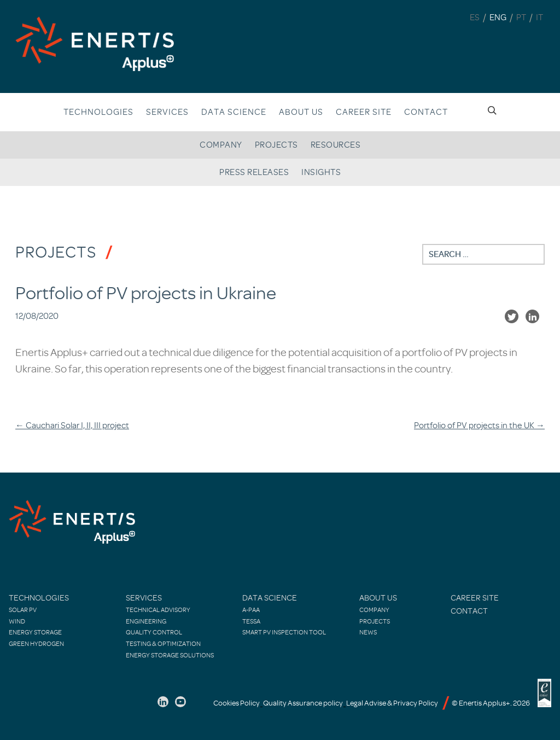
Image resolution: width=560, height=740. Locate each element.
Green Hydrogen (36, 644)
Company (221, 145)
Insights (321, 172)
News (368, 632)
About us (301, 112)
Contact (426, 112)
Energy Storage (35, 632)
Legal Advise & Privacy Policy (392, 703)
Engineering (146, 621)
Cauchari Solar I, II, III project (72, 426)
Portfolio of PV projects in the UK (479, 426)
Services (167, 112)
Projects (276, 145)
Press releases (254, 172)
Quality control (154, 632)
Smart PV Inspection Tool (284, 632)
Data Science (234, 112)
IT (539, 18)
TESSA (251, 621)
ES (475, 18)
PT (521, 18)
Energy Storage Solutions (170, 655)
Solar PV (23, 610)
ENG (498, 18)
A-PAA (251, 610)
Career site (364, 112)
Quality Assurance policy (303, 703)
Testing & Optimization (163, 644)
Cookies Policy (237, 703)
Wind (17, 621)
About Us (378, 598)
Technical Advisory (158, 610)
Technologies (98, 112)
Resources (336, 145)
